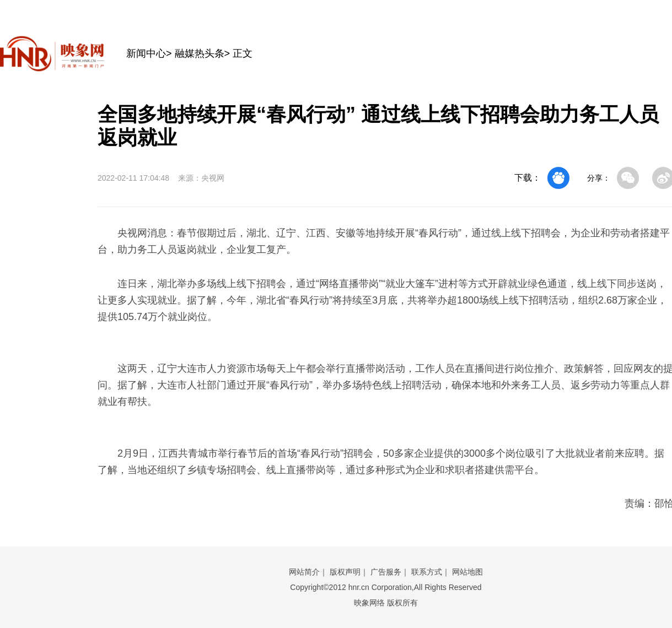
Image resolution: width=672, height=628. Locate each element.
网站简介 (304, 572)
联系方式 (427, 572)
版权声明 (345, 572)
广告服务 (386, 572)
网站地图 (467, 572)
